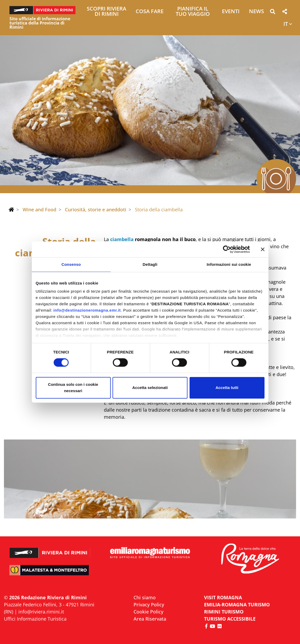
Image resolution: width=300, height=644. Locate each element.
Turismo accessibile (230, 619)
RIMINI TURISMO (224, 612)
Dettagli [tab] (150, 264)
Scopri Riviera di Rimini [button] (106, 12)
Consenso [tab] (71, 264)
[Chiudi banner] (263, 249)
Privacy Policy (149, 605)
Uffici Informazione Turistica (35, 619)
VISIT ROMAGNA (223, 597)
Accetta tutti (227, 388)
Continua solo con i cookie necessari (73, 388)
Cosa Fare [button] (150, 12)
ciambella (122, 239)
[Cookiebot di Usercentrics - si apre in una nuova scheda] (227, 249)
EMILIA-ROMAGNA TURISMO (237, 605)
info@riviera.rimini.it (41, 612)
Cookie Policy (148, 612)
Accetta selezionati (150, 388)
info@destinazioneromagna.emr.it (87, 310)
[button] (273, 13)
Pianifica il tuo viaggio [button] (193, 12)
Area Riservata (150, 619)
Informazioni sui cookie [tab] (229, 264)
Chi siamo (145, 597)
